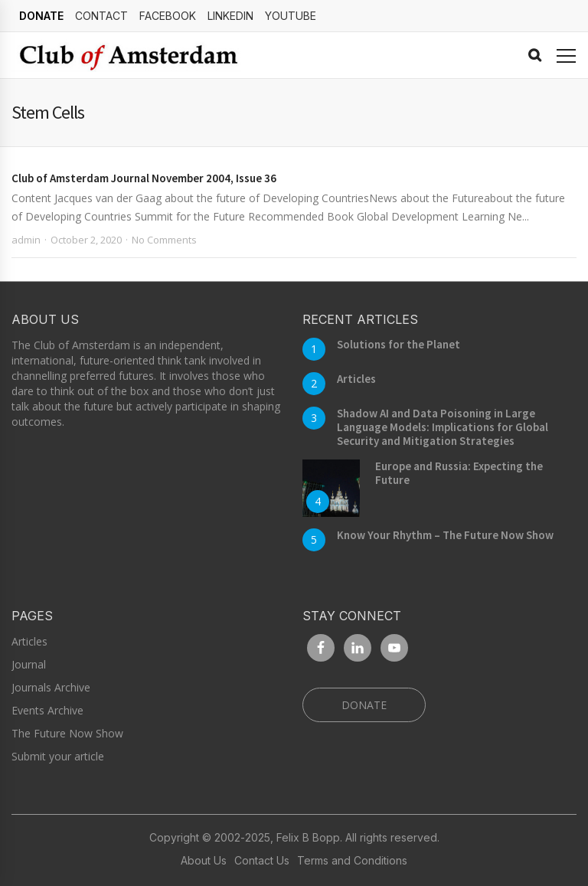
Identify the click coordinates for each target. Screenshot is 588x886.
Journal (29, 664)
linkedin (230, 16)
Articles (356, 379)
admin (26, 240)
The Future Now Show (67, 733)
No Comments (164, 240)
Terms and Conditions (352, 861)
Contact (101, 16)
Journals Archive (51, 687)
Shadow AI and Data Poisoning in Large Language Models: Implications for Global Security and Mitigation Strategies (443, 427)
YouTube (291, 16)
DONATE (41, 16)
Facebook (168, 16)
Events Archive (47, 710)
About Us (204, 861)
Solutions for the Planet (399, 344)
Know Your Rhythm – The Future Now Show (445, 535)
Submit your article (58, 756)
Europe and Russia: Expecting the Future (459, 473)
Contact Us (262, 861)
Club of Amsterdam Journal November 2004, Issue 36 (144, 178)
